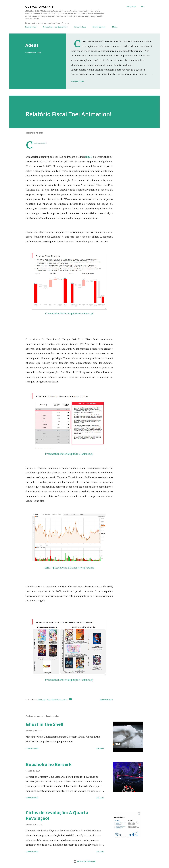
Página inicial (31, 27)
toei (65, 700)
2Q (44, 700)
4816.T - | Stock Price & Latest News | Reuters (69, 568)
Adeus (32, 45)
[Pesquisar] (131, 7)
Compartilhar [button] (78, 81)
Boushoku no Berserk (49, 764)
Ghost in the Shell (45, 724)
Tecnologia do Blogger (84, 861)
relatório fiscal (54, 700)
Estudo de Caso (99, 27)
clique (88, 157)
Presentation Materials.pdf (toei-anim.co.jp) (69, 313)
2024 (40, 700)
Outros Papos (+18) (40, 7)
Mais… (115, 27)
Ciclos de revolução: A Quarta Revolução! (57, 815)
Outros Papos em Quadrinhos (55, 27)
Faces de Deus (80, 27)
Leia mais (100, 748)
